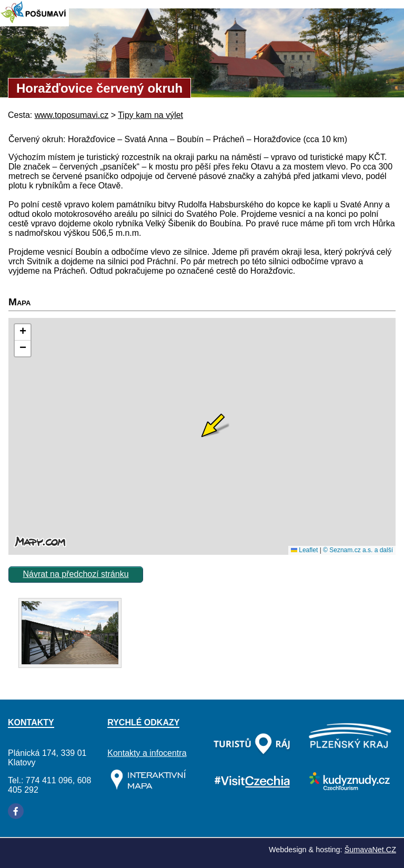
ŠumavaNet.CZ (370, 850)
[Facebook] (16, 811)
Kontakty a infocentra (147, 753)
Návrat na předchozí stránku (76, 574)
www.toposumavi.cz (72, 115)
